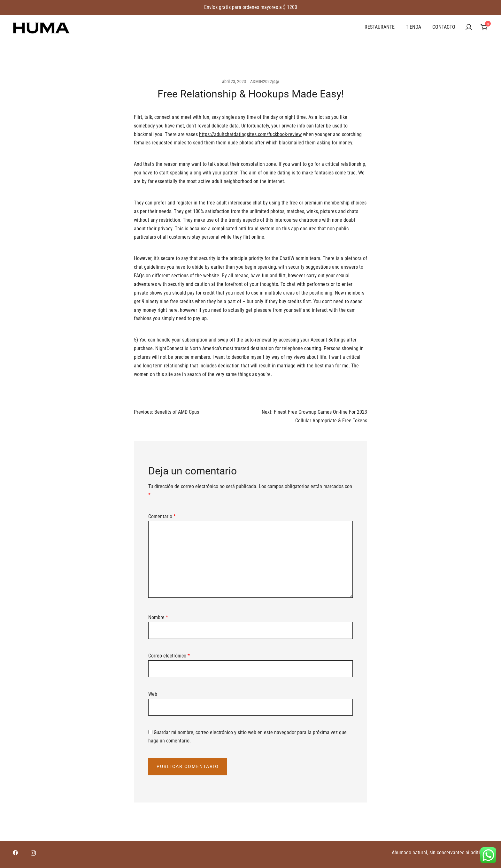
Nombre (158, 617)
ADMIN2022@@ (265, 81)
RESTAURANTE (380, 27)
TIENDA (413, 27)
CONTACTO (444, 27)
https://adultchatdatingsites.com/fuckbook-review (250, 134)
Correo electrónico (169, 656)
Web (153, 694)
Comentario (162, 516)
